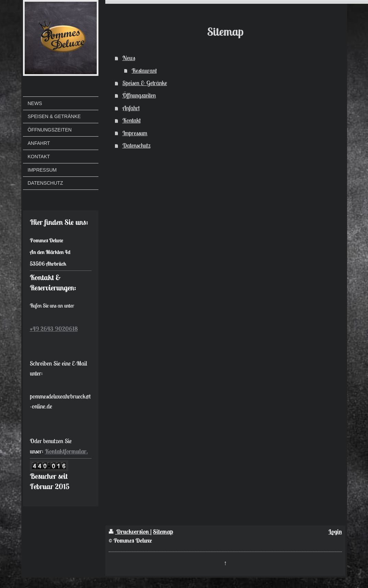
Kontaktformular (66, 451)
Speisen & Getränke (145, 83)
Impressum (135, 133)
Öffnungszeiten (139, 95)
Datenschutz (136, 145)
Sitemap (163, 532)
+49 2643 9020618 (54, 329)
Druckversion (129, 532)
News (129, 58)
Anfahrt (131, 108)
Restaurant (144, 71)
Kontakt (132, 120)
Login (335, 532)
